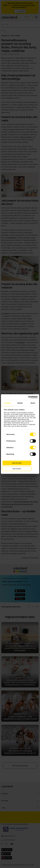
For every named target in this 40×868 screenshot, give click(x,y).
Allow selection (17, 469)
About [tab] (33, 403)
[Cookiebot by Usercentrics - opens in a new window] (28, 397)
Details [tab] (20, 403)
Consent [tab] (7, 403)
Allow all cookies (17, 463)
